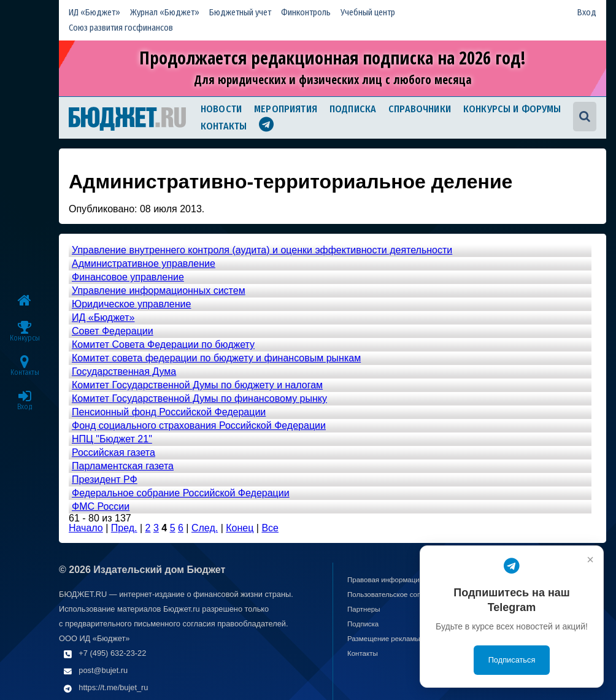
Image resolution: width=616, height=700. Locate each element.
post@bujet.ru (103, 670)
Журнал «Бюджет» (165, 13)
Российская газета (114, 452)
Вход (587, 13)
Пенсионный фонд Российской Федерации (169, 412)
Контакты (224, 126)
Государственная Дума (124, 371)
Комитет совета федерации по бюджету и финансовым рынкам (216, 358)
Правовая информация (385, 580)
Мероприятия (286, 109)
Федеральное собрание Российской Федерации (181, 493)
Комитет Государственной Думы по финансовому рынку (199, 398)
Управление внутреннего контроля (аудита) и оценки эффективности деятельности (262, 250)
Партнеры (364, 609)
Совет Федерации (113, 331)
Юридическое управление (131, 304)
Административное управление (144, 263)
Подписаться (512, 660)
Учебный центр (368, 13)
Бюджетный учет (240, 13)
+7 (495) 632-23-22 (112, 653)
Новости (221, 109)
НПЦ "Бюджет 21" (112, 439)
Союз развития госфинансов (121, 28)
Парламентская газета (123, 466)
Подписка (353, 109)
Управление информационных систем (159, 290)
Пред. (124, 528)
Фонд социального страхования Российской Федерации (199, 425)
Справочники (420, 109)
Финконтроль (306, 13)
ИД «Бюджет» (94, 13)
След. (205, 528)
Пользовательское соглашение (398, 594)
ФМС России (101, 506)
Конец (240, 528)
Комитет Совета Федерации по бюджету (163, 344)
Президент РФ (105, 479)
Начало (86, 528)
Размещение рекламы (384, 639)
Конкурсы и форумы (512, 109)
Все (270, 528)
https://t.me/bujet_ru (113, 687)
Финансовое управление (128, 277)
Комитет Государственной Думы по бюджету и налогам (197, 385)
